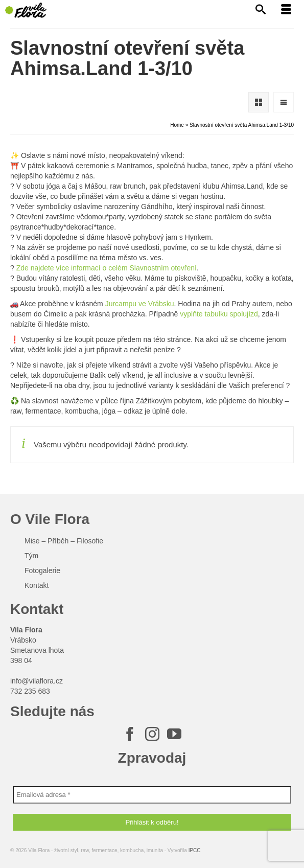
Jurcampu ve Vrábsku (140, 304)
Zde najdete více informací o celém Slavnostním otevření (107, 268)
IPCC (195, 850)
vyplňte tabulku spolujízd (218, 314)
